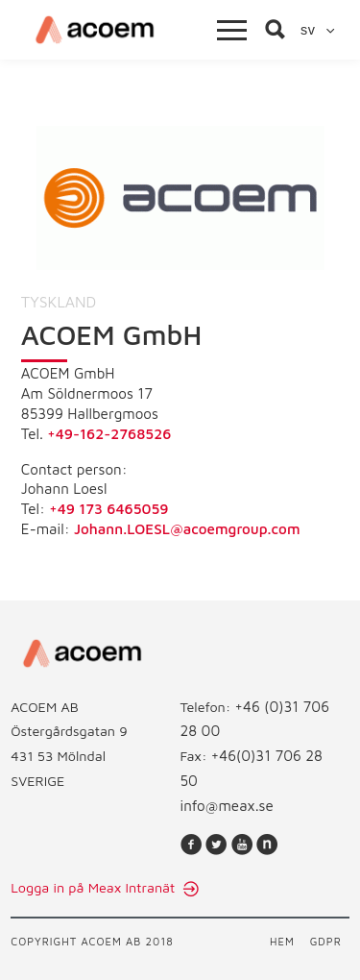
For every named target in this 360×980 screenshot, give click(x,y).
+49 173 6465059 (108, 508)
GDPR (326, 941)
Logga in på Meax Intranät (95, 887)
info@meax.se (227, 805)
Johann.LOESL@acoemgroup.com (187, 528)
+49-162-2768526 (109, 433)
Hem (282, 941)
